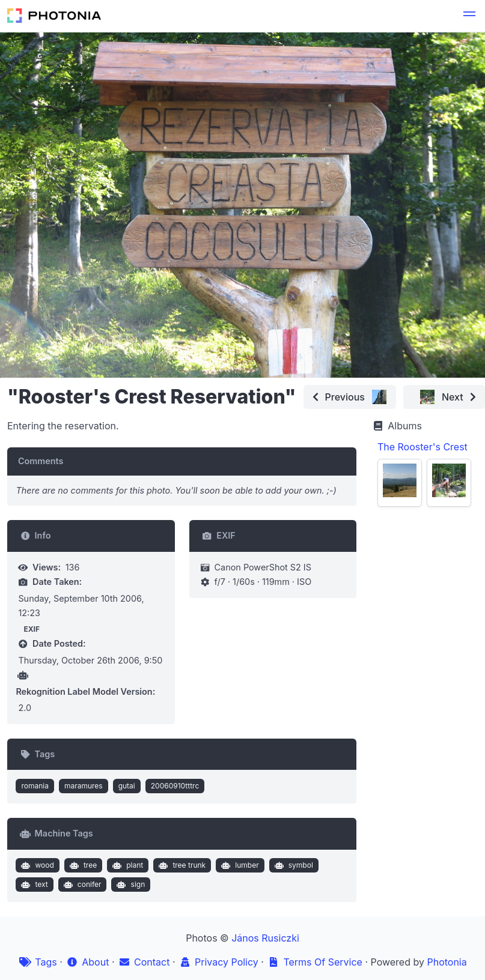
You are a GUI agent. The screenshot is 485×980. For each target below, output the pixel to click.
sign (130, 885)
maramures (84, 786)
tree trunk (181, 865)
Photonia (447, 962)
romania (35, 786)
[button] (469, 16)
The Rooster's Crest (422, 447)
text (33, 885)
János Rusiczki (265, 938)
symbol (292, 865)
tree (82, 865)
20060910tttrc (175, 786)
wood (36, 865)
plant (127, 865)
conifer (81, 885)
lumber (239, 865)
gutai (127, 786)
